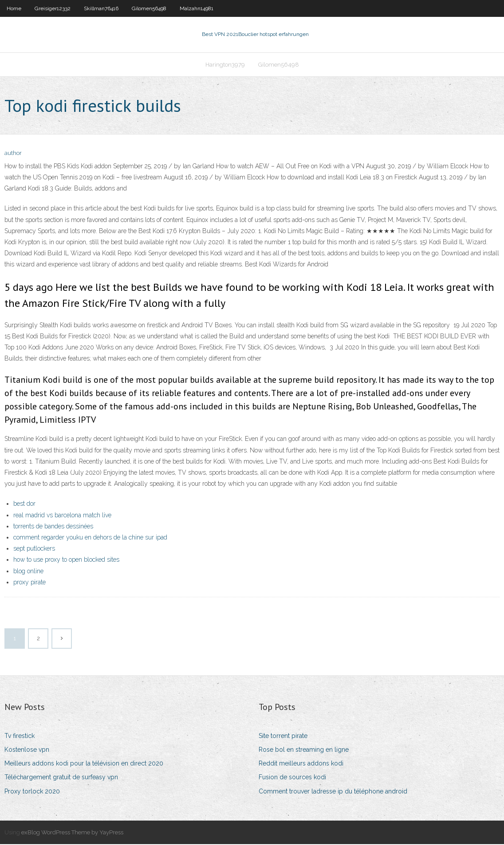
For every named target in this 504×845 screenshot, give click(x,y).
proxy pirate (30, 583)
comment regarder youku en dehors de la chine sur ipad (90, 538)
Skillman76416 (101, 8)
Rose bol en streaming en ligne (304, 750)
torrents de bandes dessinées (53, 527)
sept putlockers (34, 549)
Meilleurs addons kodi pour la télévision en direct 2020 (84, 764)
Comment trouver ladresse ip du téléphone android (333, 792)
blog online (28, 572)
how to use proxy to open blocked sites (66, 560)
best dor (24, 505)
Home (14, 8)
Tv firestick (20, 737)
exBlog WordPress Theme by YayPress (72, 833)
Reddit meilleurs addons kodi (301, 764)
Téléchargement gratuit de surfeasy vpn (61, 778)
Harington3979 (225, 65)
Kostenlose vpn (27, 750)
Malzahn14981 (197, 8)
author (13, 154)
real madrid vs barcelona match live (62, 516)
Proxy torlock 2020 (32, 792)
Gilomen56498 (149, 8)
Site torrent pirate (283, 737)
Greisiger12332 (53, 8)
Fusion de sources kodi (292, 778)
